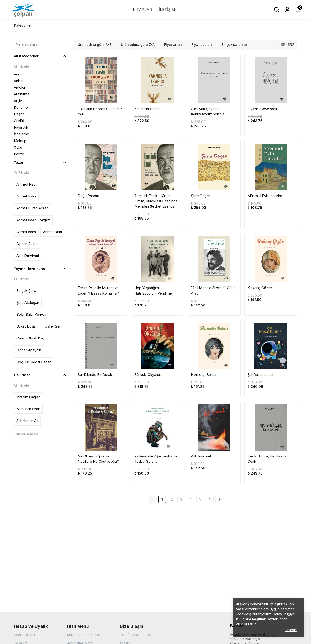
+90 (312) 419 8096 (136, 635)
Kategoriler (23, 25)
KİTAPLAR (142, 10)
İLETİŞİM (167, 10)
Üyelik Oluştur (25, 635)
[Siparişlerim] (287, 10)
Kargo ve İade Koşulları (85, 635)
